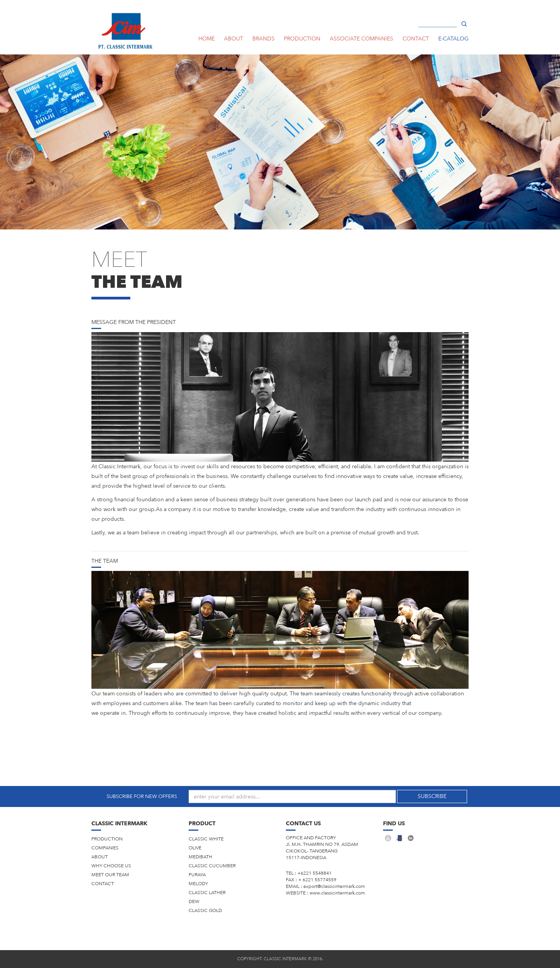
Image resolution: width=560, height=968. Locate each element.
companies (105, 848)
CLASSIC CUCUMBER (212, 866)
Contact (103, 884)
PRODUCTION (302, 39)
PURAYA (197, 875)
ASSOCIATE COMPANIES (361, 39)
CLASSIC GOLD (205, 910)
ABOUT (234, 39)
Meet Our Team (110, 875)
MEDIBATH (200, 857)
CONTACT (416, 39)
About (100, 857)
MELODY (198, 884)
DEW (194, 901)
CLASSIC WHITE (206, 839)
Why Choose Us (111, 866)
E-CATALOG (453, 39)
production (107, 839)
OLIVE (195, 848)
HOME (206, 39)
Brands (263, 39)
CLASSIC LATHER (207, 893)
